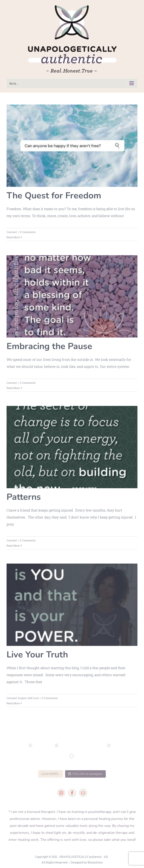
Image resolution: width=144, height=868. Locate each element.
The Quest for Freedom (54, 196)
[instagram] (61, 793)
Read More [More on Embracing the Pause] (13, 388)
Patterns (24, 497)
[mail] (83, 793)
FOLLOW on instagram (85, 774)
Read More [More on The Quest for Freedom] (13, 237)
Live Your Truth (37, 655)
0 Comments (28, 232)
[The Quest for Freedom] (72, 146)
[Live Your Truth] (72, 605)
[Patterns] (72, 447)
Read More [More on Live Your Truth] (13, 703)
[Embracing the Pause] (72, 296)
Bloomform (95, 862)
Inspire (22, 698)
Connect (12, 232)
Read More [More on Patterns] (13, 545)
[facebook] (72, 793)
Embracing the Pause (49, 346)
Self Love (33, 698)
